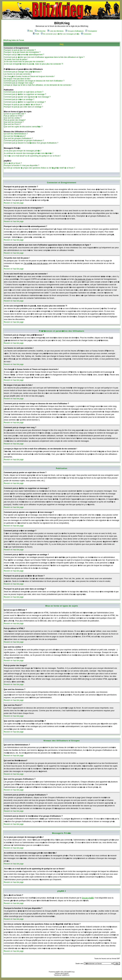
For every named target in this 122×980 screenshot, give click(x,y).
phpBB (57, 972)
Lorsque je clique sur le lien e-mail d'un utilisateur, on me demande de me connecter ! (38, 85)
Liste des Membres (55, 31)
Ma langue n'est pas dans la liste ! (17, 79)
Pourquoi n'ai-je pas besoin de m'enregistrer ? (22, 52)
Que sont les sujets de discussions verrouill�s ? (23, 127)
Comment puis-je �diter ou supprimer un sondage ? (25, 102)
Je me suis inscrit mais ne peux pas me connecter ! (24, 62)
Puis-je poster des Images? (15, 120)
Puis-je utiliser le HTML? (14, 116)
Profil (36, 34)
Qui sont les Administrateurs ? (16, 134)
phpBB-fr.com (66, 975)
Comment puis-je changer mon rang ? (19, 83)
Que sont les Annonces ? (14, 122)
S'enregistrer (91, 31)
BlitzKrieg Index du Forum (14, 40)
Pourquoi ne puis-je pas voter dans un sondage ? (23, 107)
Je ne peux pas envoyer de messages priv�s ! (22, 151)
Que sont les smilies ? (13, 118)
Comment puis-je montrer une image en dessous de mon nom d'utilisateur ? (34, 81)
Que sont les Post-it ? (12, 124)
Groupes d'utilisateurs (74, 31)
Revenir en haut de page (14, 203)
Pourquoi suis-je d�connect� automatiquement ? (24, 55)
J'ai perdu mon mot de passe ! (16, 59)
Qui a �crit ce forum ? (13, 163)
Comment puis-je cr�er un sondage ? (19, 99)
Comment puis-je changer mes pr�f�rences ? (23, 72)
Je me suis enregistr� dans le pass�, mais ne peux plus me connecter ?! (33, 64)
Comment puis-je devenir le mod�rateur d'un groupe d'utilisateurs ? (31, 143)
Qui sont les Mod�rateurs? (15, 136)
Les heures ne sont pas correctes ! (18, 74)
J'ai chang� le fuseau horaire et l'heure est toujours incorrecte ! (29, 76)
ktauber (67, 973)
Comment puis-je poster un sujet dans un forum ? (24, 92)
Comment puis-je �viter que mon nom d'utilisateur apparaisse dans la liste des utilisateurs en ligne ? (44, 57)
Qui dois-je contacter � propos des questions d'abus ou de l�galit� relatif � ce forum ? (39, 168)
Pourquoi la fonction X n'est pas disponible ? (21, 165)
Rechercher (40, 31)
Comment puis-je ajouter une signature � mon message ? (27, 97)
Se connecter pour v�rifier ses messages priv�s (60, 34)
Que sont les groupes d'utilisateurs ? (18, 138)
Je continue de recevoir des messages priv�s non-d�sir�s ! (28, 153)
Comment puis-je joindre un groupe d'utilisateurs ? (24, 140)
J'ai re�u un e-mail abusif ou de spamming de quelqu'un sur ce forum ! (32, 156)
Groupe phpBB (88, 898)
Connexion (86, 34)
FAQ (30, 31)
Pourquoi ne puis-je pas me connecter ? (20, 50)
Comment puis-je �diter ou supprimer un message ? (25, 94)
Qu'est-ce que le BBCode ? (15, 114)
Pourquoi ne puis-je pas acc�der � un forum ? (23, 105)
